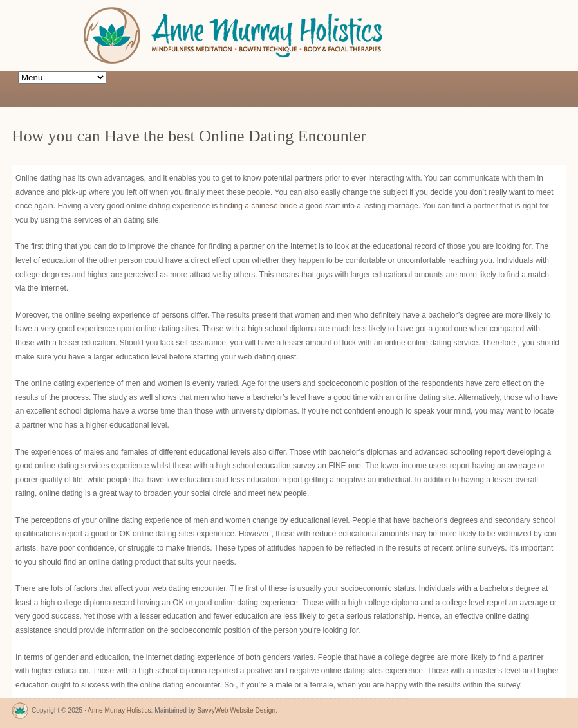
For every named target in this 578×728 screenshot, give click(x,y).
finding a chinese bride (259, 206)
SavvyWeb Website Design (236, 710)
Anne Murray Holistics (119, 710)
